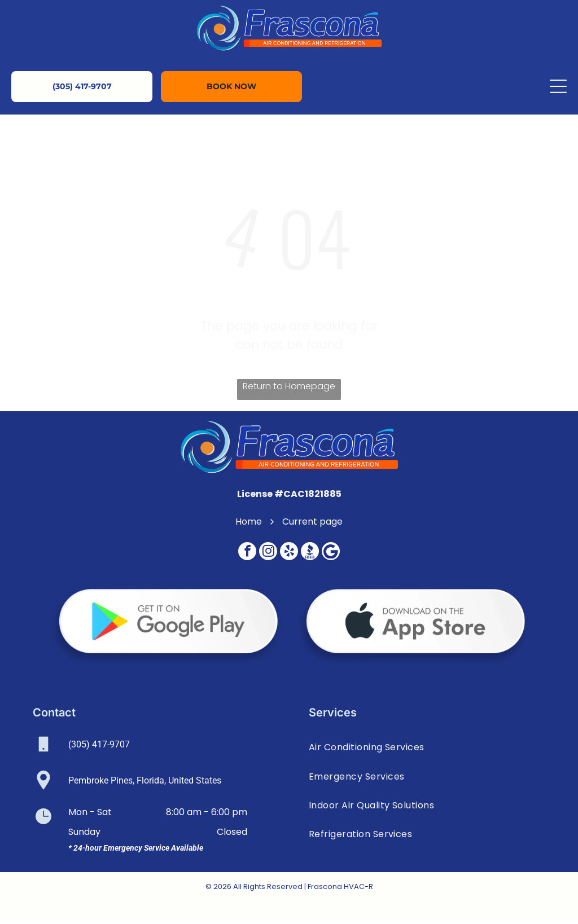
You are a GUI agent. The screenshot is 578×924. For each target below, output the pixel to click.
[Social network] (310, 555)
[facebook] (247, 555)
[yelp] (289, 555)
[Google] (331, 555)
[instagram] (268, 555)
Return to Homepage (289, 389)
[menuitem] (427, 750)
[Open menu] (558, 87)
